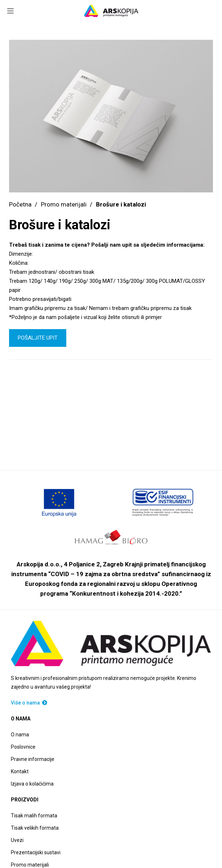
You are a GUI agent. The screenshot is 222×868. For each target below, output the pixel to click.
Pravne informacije (33, 759)
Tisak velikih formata (35, 828)
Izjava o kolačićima (32, 784)
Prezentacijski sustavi (36, 852)
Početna (21, 204)
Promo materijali (64, 204)
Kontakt (20, 771)
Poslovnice (23, 747)
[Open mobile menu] (11, 11)
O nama (20, 735)
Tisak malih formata (34, 816)
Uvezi (17, 840)
